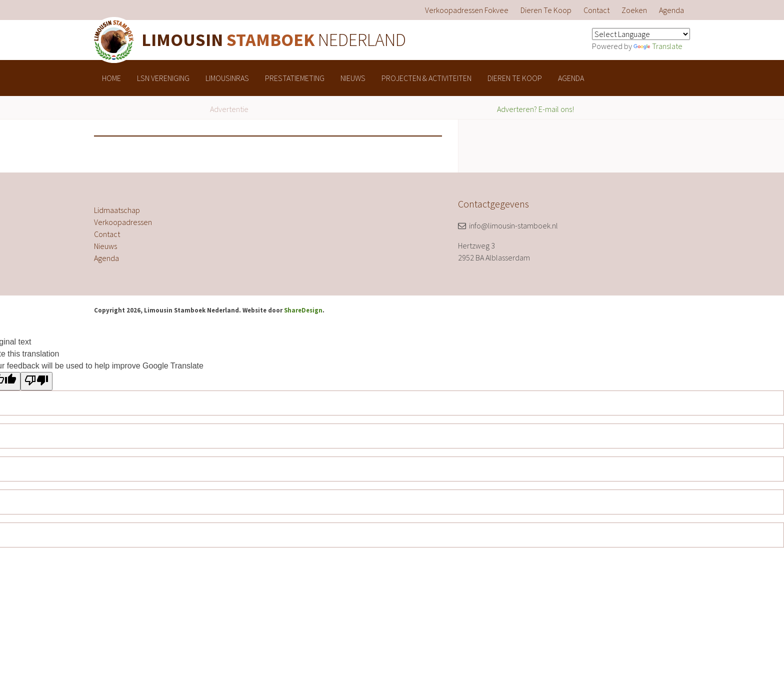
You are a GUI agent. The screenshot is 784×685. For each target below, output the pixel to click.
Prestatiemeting (295, 78)
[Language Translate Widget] (641, 34)
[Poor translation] (36, 381)
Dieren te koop (546, 10)
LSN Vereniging (163, 78)
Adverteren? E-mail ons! (535, 109)
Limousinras (227, 78)
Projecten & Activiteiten (426, 78)
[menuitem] (467, 10)
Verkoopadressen (123, 222)
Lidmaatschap (117, 210)
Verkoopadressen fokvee (467, 10)
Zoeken (634, 10)
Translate (658, 46)
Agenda (671, 10)
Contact (596, 10)
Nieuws (353, 78)
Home (111, 78)
